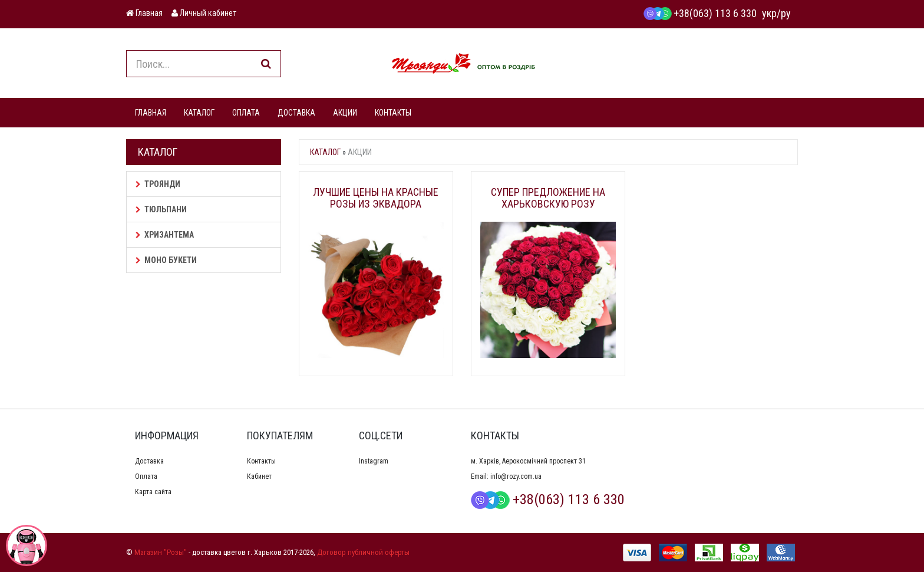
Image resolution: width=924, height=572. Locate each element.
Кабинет (259, 476)
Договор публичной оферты (363, 552)
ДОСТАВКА (296, 113)
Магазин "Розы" (161, 552)
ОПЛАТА (246, 113)
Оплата (146, 476)
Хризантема (165, 235)
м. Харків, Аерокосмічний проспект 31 (528, 461)
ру (786, 13)
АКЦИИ (345, 113)
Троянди (158, 184)
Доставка (149, 461)
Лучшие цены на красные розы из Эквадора (376, 198)
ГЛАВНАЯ (151, 113)
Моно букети (166, 260)
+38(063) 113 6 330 (700, 13)
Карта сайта (153, 492)
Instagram (374, 461)
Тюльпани (161, 209)
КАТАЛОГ (199, 113)
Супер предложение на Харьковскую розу (548, 198)
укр (769, 13)
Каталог (325, 152)
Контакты (261, 461)
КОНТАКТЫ (393, 113)
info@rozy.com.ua (516, 476)
